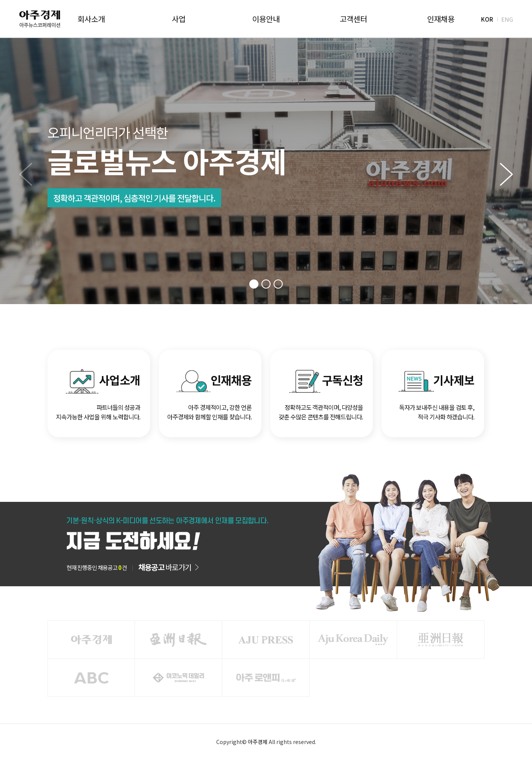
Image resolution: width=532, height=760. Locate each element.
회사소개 (91, 19)
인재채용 (441, 19)
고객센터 (353, 19)
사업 (179, 19)
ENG (507, 19)
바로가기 (165, 567)
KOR (487, 19)
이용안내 (266, 19)
